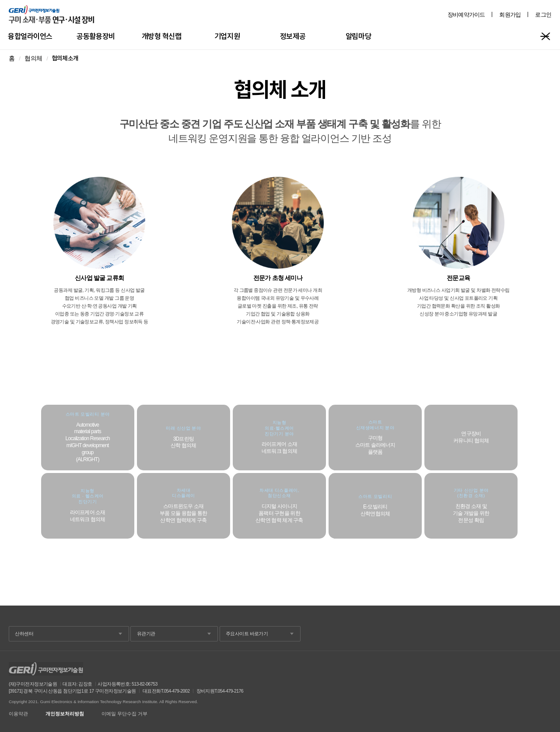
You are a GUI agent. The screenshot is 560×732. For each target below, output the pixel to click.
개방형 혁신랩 (162, 36)
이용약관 (18, 714)
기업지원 (227, 36)
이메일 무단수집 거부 (124, 714)
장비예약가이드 (466, 15)
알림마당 (358, 36)
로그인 (543, 15)
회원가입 (510, 15)
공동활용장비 (96, 36)
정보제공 (293, 36)
